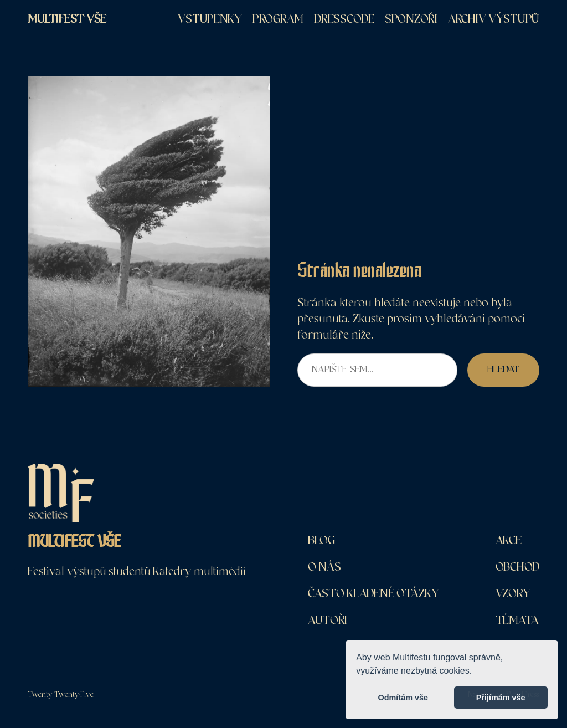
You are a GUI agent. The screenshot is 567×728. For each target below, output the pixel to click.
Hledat (503, 370)
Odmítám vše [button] (403, 698)
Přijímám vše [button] (501, 698)
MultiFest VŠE (67, 19)
